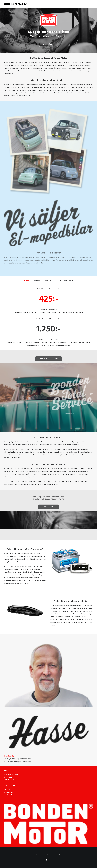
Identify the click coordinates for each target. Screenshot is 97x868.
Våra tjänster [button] (48, 44)
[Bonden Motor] (15, 4)
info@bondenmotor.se (12, 795)
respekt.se (58, 855)
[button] (92, 4)
